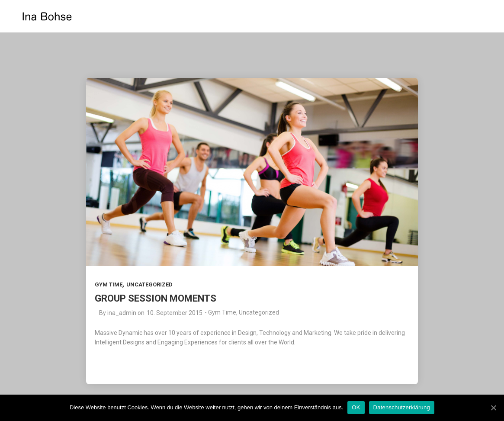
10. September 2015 (175, 313)
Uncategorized (149, 284)
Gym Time (109, 284)
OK (356, 407)
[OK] (493, 408)
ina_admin (122, 313)
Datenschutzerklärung (402, 407)
